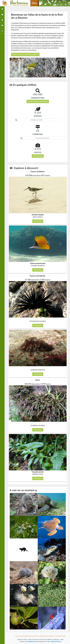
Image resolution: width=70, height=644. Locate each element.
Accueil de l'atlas (20, 636)
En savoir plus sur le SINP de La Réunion (25, 54)
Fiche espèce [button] (38, 221)
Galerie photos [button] (38, 156)
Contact (64, 636)
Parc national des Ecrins (54, 642)
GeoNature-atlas (32, 642)
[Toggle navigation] (4, 3)
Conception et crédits (54, 636)
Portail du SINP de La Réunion (36, 636)
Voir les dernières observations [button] (38, 101)
